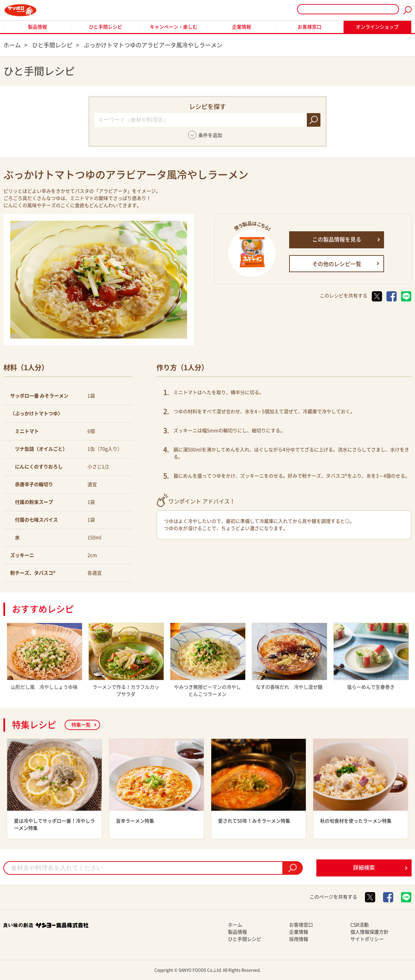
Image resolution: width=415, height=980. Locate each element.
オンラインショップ (377, 27)
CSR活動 (360, 925)
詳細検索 (364, 868)
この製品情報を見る (337, 239)
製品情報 (37, 27)
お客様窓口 (310, 27)
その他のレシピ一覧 (337, 264)
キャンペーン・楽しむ (173, 27)
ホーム (235, 925)
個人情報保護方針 (369, 932)
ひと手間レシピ (105, 27)
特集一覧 (81, 725)
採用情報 (299, 939)
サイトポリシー (367, 939)
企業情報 (242, 27)
